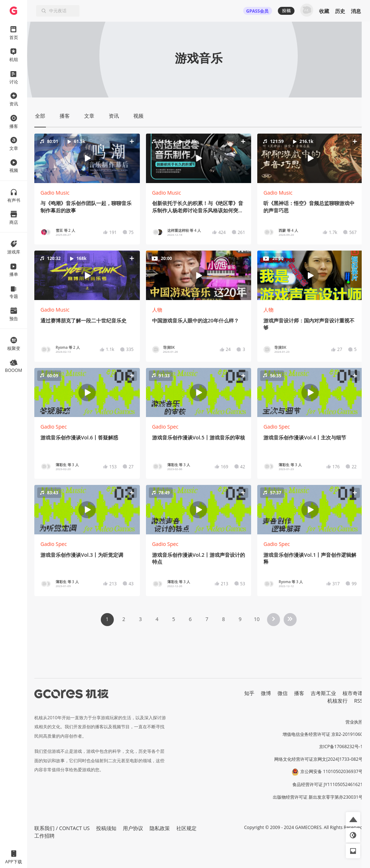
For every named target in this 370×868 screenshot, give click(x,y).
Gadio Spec (54, 427)
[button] (87, 158)
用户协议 (133, 828)
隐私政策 (160, 828)
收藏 (324, 11)
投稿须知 (106, 828)
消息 (356, 11)
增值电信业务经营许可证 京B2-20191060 (323, 734)
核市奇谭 (353, 693)
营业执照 (354, 722)
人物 (157, 310)
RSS (358, 701)
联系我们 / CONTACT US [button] (62, 828)
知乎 (249, 693)
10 (257, 619)
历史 (340, 11)
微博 (266, 693)
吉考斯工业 (323, 693)
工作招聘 (44, 836)
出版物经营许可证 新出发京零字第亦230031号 (318, 797)
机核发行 (337, 701)
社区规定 (186, 828)
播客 (299, 693)
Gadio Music (55, 193)
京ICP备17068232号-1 (341, 747)
